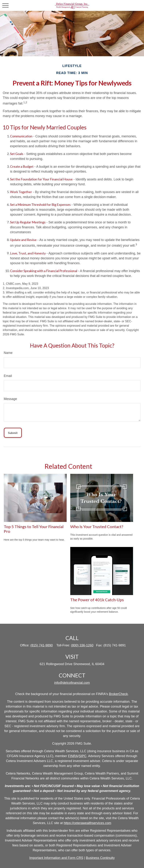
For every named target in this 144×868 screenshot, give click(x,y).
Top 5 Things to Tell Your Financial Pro (34, 529)
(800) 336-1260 (82, 645)
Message (10, 399)
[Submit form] (13, 433)
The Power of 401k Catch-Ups (97, 600)
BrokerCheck (118, 694)
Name (8, 353)
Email (8, 376)
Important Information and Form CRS (56, 858)
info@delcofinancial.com (72, 683)
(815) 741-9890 (42, 645)
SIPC (83, 756)
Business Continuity (100, 858)
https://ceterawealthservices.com (87, 823)
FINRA (73, 756)
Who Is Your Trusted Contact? (97, 527)
